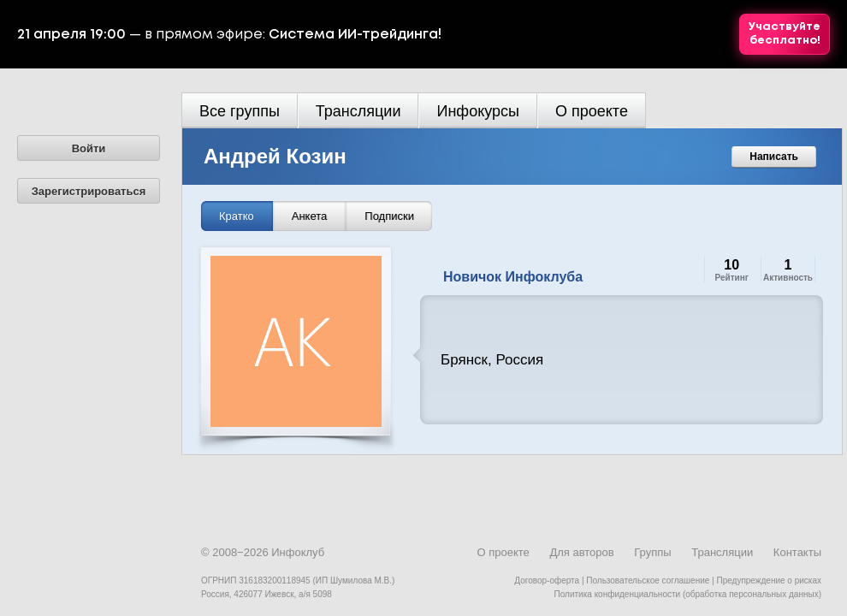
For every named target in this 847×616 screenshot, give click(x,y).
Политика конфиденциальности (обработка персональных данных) (688, 594)
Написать (774, 157)
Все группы (240, 111)
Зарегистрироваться (89, 191)
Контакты (797, 552)
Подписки (389, 216)
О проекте (592, 111)
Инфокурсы (478, 111)
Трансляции (358, 111)
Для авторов (581, 552)
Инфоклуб (298, 552)
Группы (652, 552)
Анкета (310, 216)
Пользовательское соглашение (648, 580)
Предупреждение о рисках (769, 580)
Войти (89, 148)
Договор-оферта (547, 580)
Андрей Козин (275, 156)
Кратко (237, 216)
